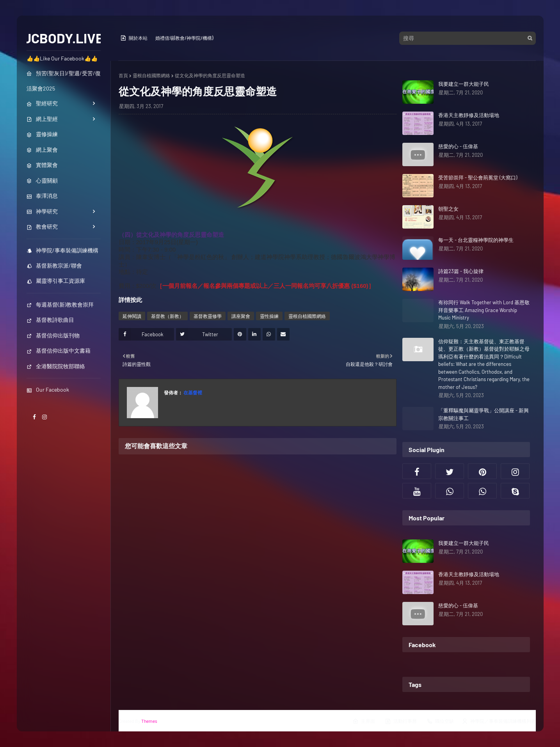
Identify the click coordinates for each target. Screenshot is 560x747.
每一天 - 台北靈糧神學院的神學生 (476, 240)
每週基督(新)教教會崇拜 (60, 304)
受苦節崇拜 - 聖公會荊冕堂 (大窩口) (478, 177)
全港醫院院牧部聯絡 (56, 366)
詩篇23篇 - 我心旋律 (461, 271)
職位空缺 (440, 721)
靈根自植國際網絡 (151, 75)
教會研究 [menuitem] (42, 226)
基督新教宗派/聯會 (54, 265)
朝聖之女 (448, 209)
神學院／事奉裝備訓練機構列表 (499, 721)
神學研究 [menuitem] (42, 211)
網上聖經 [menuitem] (42, 119)
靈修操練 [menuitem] (42, 134)
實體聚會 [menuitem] (42, 165)
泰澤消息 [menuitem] (42, 196)
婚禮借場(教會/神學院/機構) (184, 38)
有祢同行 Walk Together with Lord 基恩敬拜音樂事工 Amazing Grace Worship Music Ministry (484, 310)
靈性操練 (269, 316)
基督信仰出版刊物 (53, 335)
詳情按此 (130, 300)
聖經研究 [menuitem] (42, 103)
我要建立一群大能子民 (464, 84)
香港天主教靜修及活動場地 (469, 115)
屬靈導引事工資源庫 (56, 281)
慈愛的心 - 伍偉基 (458, 146)
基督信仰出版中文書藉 (59, 350)
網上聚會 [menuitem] (42, 150)
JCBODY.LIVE (63, 38)
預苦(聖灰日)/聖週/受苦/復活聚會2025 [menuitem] (64, 81)
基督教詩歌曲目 (50, 320)
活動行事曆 (401, 721)
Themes (149, 721)
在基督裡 (192, 392)
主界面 (364, 721)
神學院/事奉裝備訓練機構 (62, 250)
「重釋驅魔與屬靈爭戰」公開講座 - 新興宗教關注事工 (484, 414)
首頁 (123, 75)
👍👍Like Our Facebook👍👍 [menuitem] (62, 58)
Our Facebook (48, 389)
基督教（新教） (167, 316)
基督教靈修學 (208, 316)
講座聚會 (241, 316)
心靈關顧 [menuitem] (42, 180)
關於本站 (134, 38)
